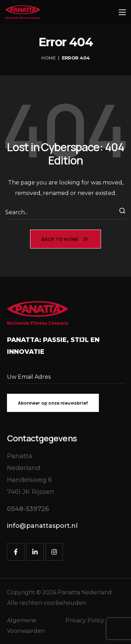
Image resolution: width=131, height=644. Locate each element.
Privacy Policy (85, 620)
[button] (28, 509)
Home (48, 58)
